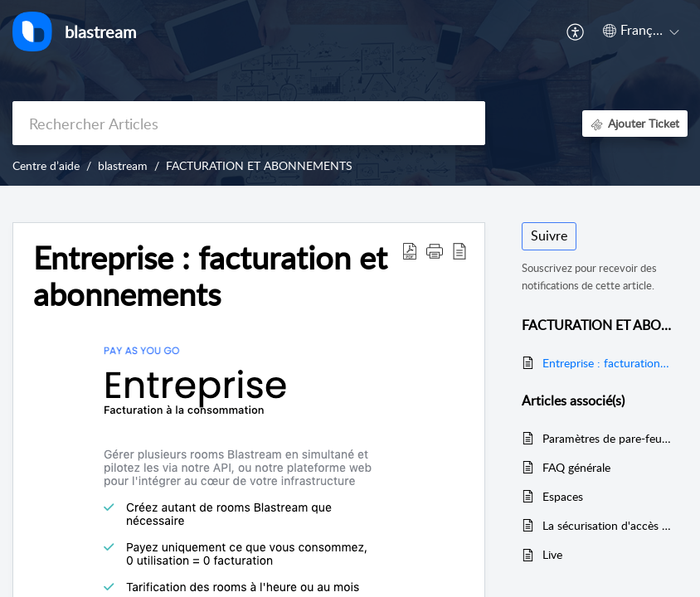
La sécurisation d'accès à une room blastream (607, 525)
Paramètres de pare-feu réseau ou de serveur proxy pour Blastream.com (607, 438)
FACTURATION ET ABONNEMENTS (259, 165)
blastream (123, 165)
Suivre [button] (549, 235)
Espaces (563, 496)
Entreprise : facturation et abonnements (607, 363)
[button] (576, 32)
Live (552, 554)
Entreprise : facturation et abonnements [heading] (210, 276)
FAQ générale (576, 467)
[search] (249, 123)
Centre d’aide (46, 165)
